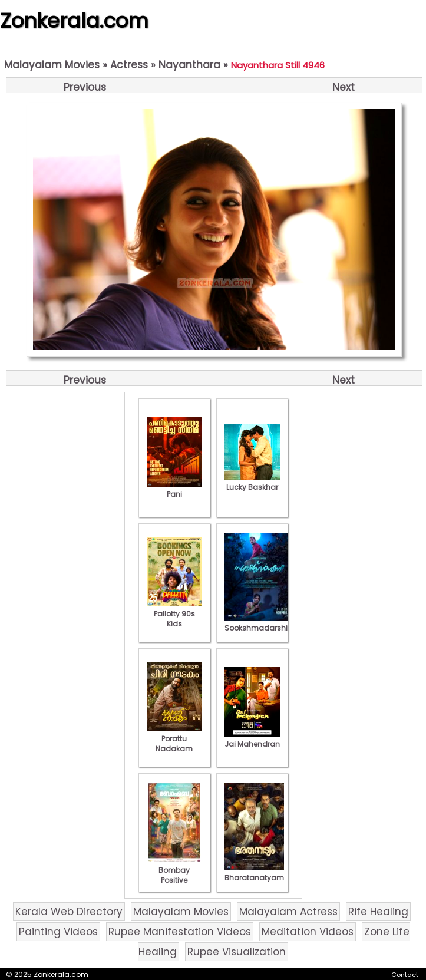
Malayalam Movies (52, 65)
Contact (405, 975)
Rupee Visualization (237, 952)
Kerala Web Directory (69, 912)
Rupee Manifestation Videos (180, 932)
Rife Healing (378, 912)
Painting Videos (58, 932)
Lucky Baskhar (252, 482)
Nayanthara (189, 65)
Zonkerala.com (74, 21)
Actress (129, 65)
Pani (174, 489)
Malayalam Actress (288, 912)
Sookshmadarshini (259, 623)
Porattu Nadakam (174, 739)
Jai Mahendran (252, 739)
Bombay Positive (174, 870)
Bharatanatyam (254, 873)
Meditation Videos (308, 932)
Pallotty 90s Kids (174, 614)
